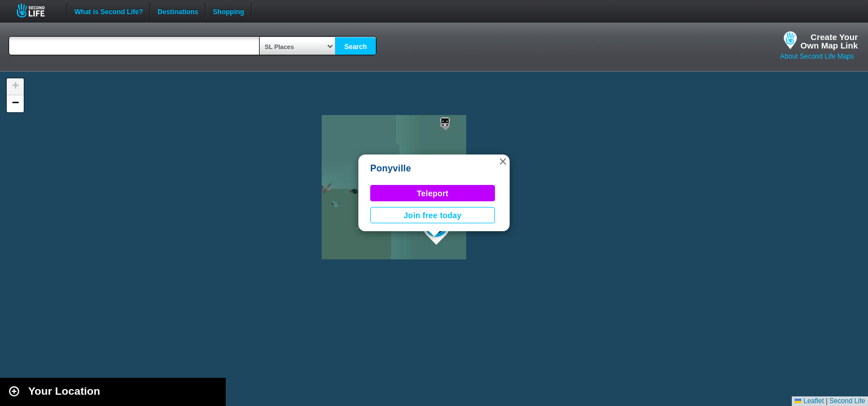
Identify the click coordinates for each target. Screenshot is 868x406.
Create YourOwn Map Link (829, 41)
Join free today (433, 215)
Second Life (37, 10)
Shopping (228, 11)
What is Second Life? (109, 11)
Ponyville (391, 168)
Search (356, 47)
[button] (503, 161)
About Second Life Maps (817, 56)
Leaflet (809, 401)
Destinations (178, 11)
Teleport (433, 193)
